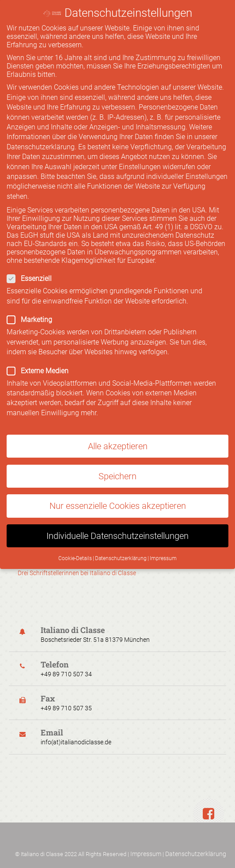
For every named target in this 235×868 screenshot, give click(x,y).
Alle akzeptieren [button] (118, 439)
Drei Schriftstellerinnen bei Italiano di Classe (77, 573)
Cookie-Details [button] (75, 551)
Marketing (111, 312)
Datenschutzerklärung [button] (121, 551)
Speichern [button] (117, 469)
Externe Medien (114, 363)
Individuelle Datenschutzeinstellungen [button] (117, 528)
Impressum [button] (163, 551)
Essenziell (111, 271)
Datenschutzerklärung (196, 854)
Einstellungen (140, 159)
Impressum (146, 854)
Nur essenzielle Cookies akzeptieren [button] (118, 498)
